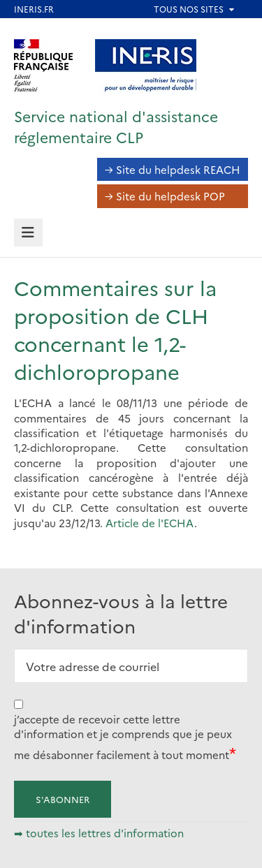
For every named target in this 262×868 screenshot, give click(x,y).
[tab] (28, 233)
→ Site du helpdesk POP (165, 196)
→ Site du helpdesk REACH (173, 169)
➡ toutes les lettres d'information (99, 833)
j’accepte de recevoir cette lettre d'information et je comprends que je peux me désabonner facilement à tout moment (123, 737)
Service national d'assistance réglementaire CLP (116, 126)
